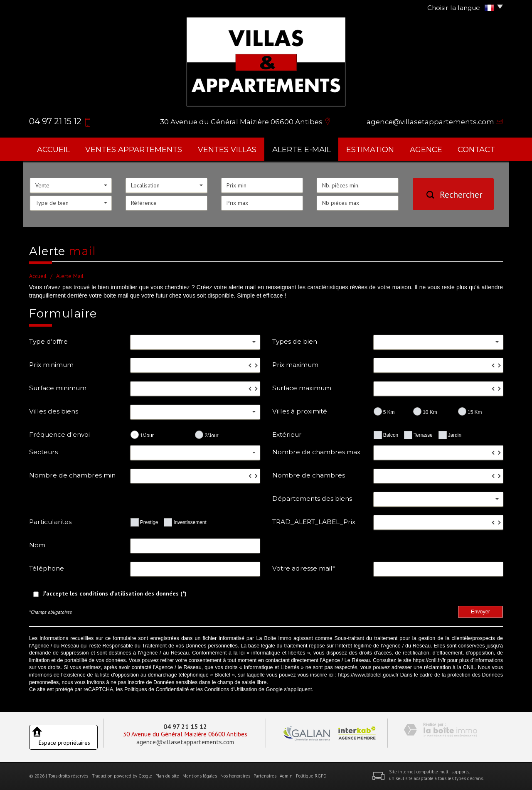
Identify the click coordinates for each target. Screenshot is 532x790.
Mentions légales (200, 776)
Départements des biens (312, 498)
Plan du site (167, 776)
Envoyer (480, 612)
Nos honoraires (235, 776)
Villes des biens (54, 411)
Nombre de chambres (309, 475)
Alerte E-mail (302, 149)
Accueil (53, 149)
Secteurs (43, 452)
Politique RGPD (311, 776)
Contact (476, 149)
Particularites (50, 522)
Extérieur (287, 434)
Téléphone (47, 568)
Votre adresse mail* (304, 568)
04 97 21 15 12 (185, 726)
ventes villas (227, 149)
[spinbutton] (195, 365)
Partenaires (265, 776)
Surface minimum (58, 388)
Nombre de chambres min (72, 475)
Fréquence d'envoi (59, 434)
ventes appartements (134, 149)
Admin (286, 776)
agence (426, 149)
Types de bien (295, 341)
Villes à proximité (300, 411)
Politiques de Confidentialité (156, 689)
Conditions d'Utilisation (230, 689)
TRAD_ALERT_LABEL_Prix (314, 522)
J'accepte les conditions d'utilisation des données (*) (115, 593)
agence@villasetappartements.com (430, 122)
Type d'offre (48, 341)
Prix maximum (295, 365)
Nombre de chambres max (316, 452)
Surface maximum (302, 388)
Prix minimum (51, 365)
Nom (37, 545)
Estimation (370, 149)
